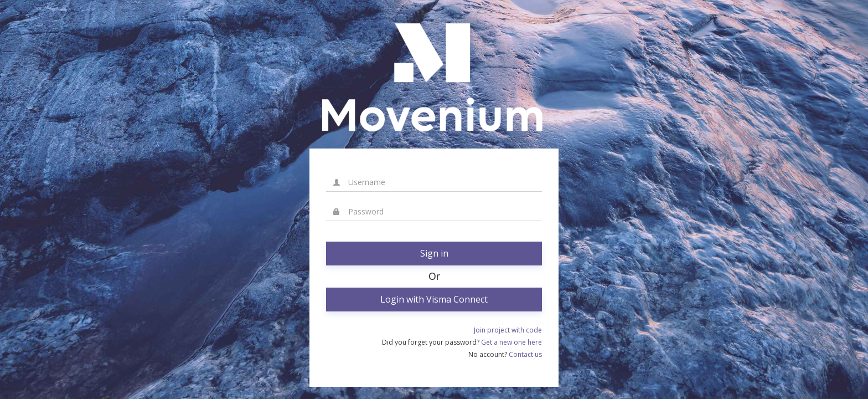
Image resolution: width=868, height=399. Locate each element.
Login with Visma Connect (434, 299)
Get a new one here (512, 342)
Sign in (434, 253)
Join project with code (508, 330)
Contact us (525, 354)
